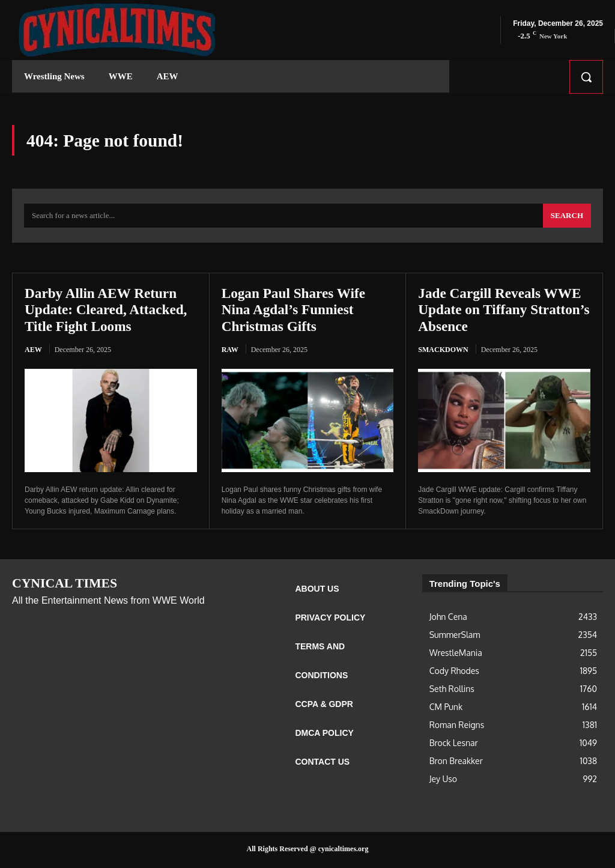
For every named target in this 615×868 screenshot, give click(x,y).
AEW (33, 351)
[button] (586, 77)
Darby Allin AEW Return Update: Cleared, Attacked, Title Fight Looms (109, 311)
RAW (230, 351)
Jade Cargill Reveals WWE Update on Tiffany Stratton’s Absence (502, 311)
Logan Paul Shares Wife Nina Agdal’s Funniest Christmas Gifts (296, 311)
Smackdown (443, 351)
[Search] (567, 217)
